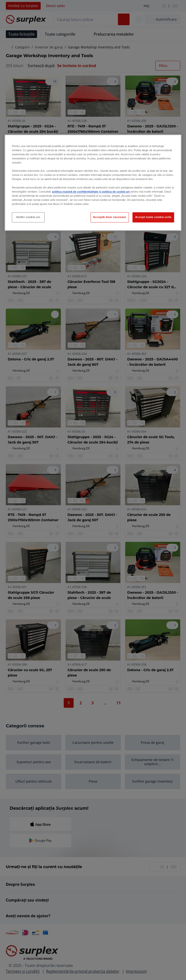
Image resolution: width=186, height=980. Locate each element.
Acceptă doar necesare (110, 217)
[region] (93, 183)
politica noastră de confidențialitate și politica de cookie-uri (91, 192)
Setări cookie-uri (28, 217)
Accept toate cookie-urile (153, 217)
